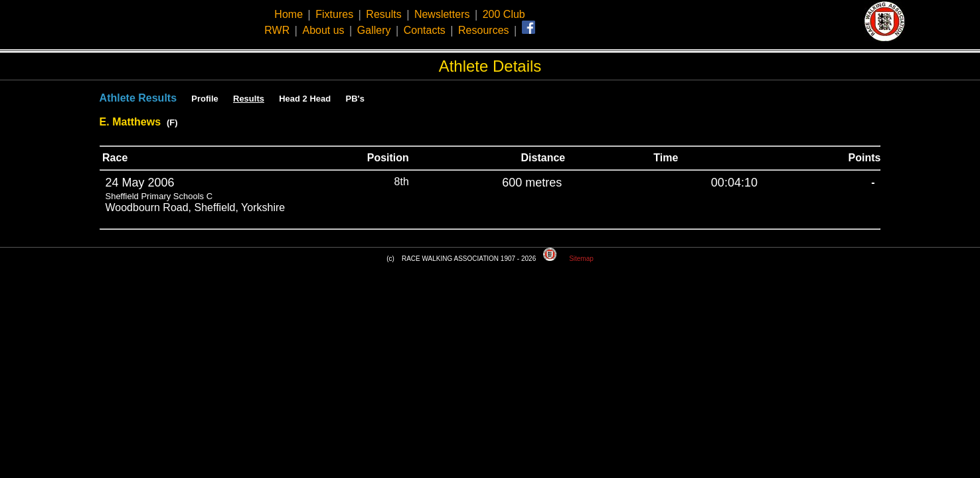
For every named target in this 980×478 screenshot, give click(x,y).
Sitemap (581, 259)
